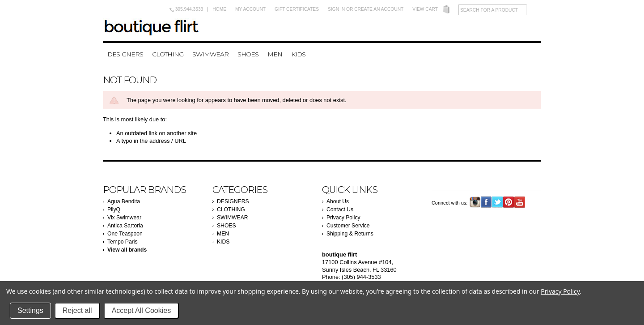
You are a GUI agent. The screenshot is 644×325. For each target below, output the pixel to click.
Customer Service (348, 226)
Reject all (77, 310)
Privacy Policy (343, 218)
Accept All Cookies (142, 310)
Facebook (486, 202)
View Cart (425, 9)
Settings (30, 310)
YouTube (520, 202)
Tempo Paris (123, 242)
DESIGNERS (125, 54)
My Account (250, 9)
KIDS (298, 54)
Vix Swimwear (124, 218)
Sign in (336, 9)
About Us (338, 201)
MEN (275, 54)
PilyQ (114, 210)
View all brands (127, 250)
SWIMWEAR (210, 54)
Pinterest (509, 202)
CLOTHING (168, 54)
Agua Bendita (124, 201)
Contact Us (340, 210)
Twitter (498, 202)
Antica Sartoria (125, 226)
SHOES (248, 54)
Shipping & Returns (350, 234)
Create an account (379, 9)
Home (219, 9)
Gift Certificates (297, 9)
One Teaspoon (125, 234)
